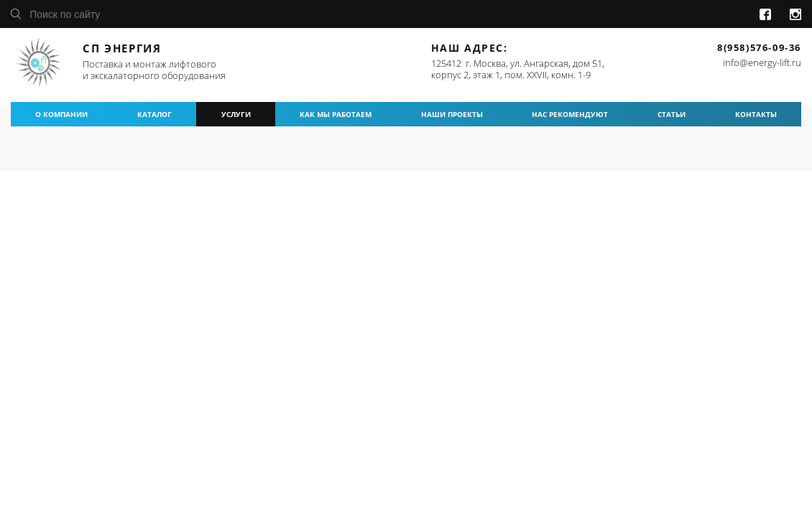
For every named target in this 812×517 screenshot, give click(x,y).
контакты (756, 114)
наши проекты (452, 114)
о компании (61, 114)
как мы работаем (336, 114)
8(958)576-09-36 (759, 47)
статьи (672, 114)
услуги (236, 114)
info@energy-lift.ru (762, 62)
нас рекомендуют (570, 114)
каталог (154, 114)
